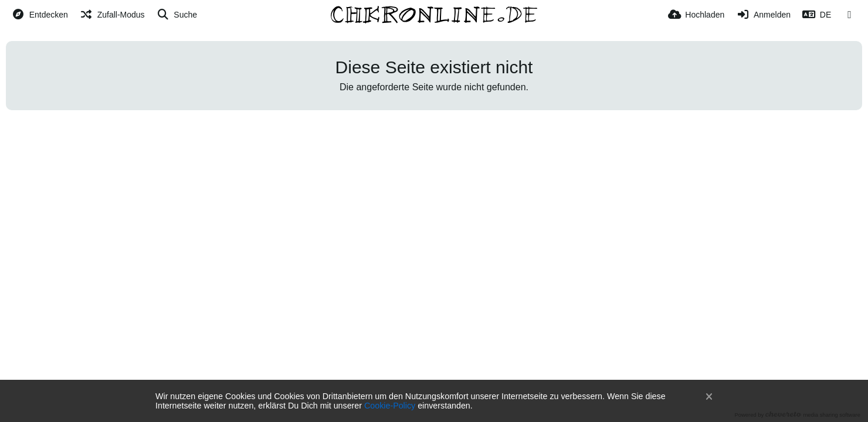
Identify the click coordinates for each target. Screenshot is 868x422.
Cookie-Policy (390, 406)
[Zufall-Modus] (112, 15)
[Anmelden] (763, 15)
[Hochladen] (696, 15)
